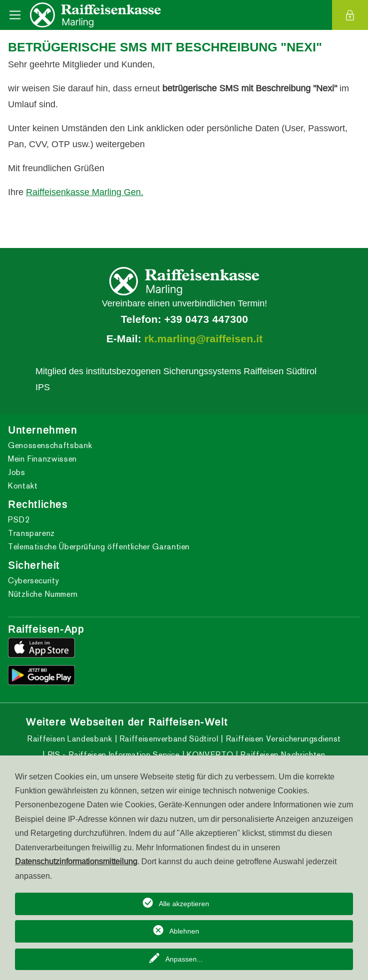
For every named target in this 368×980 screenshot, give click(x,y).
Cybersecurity (33, 581)
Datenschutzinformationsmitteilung (76, 861)
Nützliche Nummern (43, 594)
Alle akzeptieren (184, 904)
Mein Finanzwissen (42, 459)
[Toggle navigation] (15, 15)
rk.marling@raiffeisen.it (203, 339)
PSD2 (19, 520)
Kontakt (23, 486)
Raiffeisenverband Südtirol (168, 739)
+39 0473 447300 (206, 319)
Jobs (17, 472)
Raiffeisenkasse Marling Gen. (85, 192)
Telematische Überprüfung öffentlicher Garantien (99, 547)
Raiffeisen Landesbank (69, 739)
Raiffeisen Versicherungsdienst (282, 739)
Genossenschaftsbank (50, 445)
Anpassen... (184, 959)
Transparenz (31, 533)
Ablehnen (184, 931)
